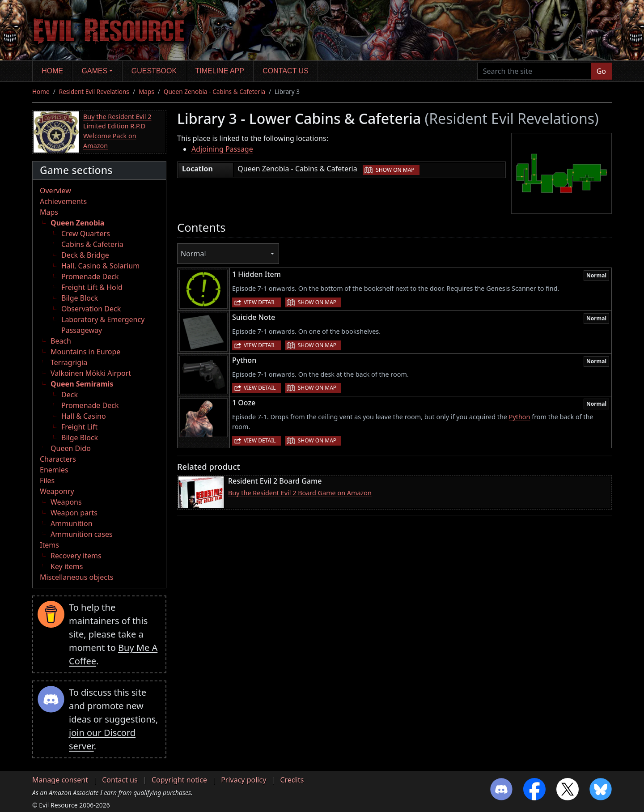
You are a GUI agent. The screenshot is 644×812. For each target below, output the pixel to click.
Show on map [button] (395, 170)
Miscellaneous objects (76, 577)
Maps (146, 91)
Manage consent (60, 780)
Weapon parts (74, 513)
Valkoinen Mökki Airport (91, 373)
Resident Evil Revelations (94, 91)
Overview (55, 191)
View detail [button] (260, 302)
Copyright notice (179, 780)
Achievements (63, 201)
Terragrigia (69, 362)
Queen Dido (71, 448)
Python (520, 417)
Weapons (66, 502)
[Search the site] (534, 71)
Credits (292, 780)
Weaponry (57, 491)
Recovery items (76, 556)
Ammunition (72, 523)
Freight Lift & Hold (92, 287)
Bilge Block (80, 298)
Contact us (286, 71)
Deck (70, 395)
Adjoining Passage (222, 149)
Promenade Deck (90, 276)
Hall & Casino (84, 416)
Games (95, 71)
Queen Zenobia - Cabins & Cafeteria (214, 91)
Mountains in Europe (85, 352)
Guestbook (154, 71)
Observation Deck (91, 309)
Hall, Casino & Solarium (100, 266)
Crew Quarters (86, 234)
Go (601, 71)
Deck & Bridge (85, 255)
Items (49, 545)
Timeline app (220, 71)
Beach (61, 341)
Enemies (54, 470)
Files (47, 480)
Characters (58, 459)
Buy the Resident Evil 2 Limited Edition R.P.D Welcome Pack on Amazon (117, 131)
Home (52, 71)
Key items (67, 566)
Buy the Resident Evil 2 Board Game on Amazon (300, 493)
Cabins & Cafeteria (92, 244)
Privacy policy (244, 780)
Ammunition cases (82, 534)
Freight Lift (79, 427)
